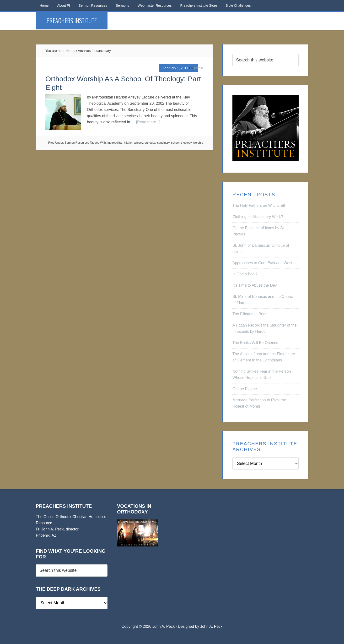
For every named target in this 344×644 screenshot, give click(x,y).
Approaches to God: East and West (262, 263)
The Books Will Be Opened (255, 343)
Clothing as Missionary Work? (258, 217)
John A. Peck (211, 626)
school (175, 143)
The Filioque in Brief (249, 314)
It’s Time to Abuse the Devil (255, 285)
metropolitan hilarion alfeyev (125, 143)
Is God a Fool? (245, 274)
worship (198, 143)
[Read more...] (148, 122)
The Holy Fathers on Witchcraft (259, 205)
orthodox (150, 143)
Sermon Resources (77, 143)
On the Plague (245, 389)
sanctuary (163, 143)
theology (186, 143)
